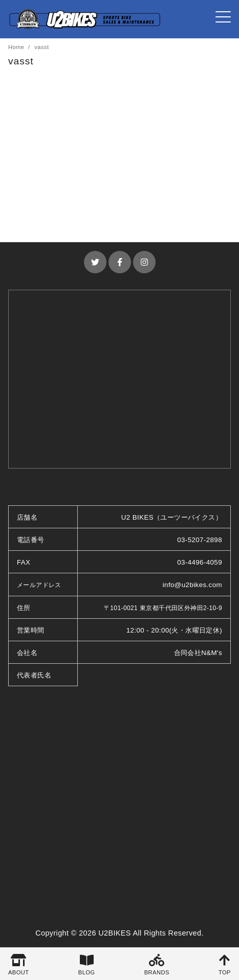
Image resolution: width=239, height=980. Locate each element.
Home (17, 47)
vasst (41, 47)
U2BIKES (115, 933)
